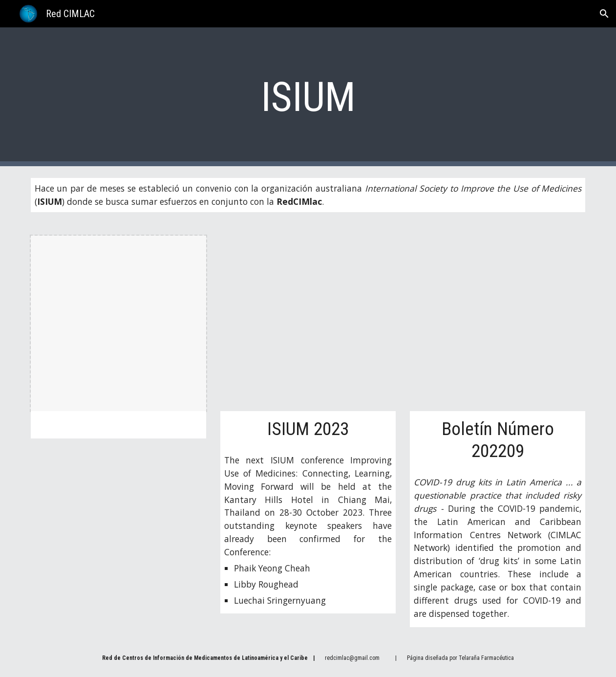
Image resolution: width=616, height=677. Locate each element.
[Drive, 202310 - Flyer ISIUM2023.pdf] (308, 323)
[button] (604, 14)
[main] (308, 97)
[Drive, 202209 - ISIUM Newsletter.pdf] (498, 323)
